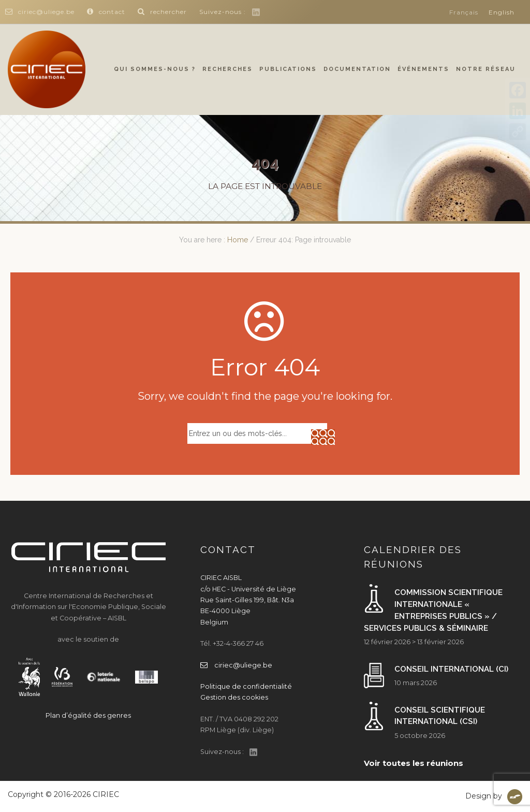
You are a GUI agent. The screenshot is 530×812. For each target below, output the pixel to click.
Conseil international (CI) (451, 669)
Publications (288, 69)
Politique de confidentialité (246, 686)
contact (106, 12)
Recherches (227, 69)
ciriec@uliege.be (40, 12)
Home (238, 240)
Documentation (357, 69)
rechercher (162, 12)
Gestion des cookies (234, 697)
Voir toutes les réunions (414, 763)
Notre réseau (486, 69)
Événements (423, 69)
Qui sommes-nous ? (155, 69)
